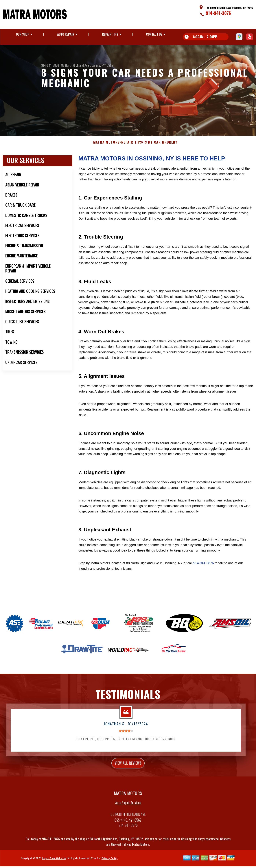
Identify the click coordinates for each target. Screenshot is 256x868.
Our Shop (23, 34)
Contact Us (154, 34)
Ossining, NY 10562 (101, 65)
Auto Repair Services (128, 808)
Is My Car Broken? (161, 146)
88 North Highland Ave (75, 65)
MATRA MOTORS (107, 146)
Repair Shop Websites (54, 863)
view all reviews (128, 767)
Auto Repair (66, 34)
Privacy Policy (109, 863)
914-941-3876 (218, 13)
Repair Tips (110, 34)
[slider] (126, 735)
